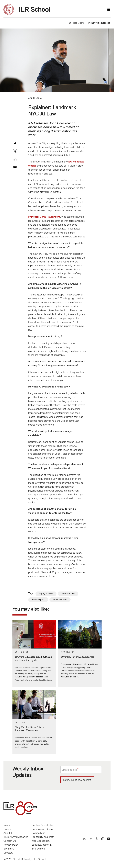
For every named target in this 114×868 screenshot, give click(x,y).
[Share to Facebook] (15, 144)
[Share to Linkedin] (15, 159)
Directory (8, 853)
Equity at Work (46, 594)
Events (7, 829)
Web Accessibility (41, 841)
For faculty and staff (43, 837)
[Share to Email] (15, 167)
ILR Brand (9, 849)
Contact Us (10, 841)
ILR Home (73, 23)
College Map (38, 833)
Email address (69, 770)
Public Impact (38, 599)
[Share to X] (15, 151)
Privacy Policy (11, 845)
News (82, 23)
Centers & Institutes (42, 825)
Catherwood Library (42, 829)
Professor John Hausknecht (44, 217)
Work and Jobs (60, 599)
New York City (68, 594)
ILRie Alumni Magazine (16, 837)
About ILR (9, 833)
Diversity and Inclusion (99, 23)
